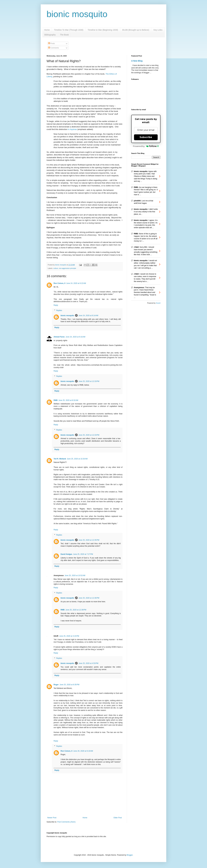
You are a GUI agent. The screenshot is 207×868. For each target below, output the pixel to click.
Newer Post (52, 818)
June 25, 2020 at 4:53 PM (88, 663)
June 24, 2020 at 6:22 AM (76, 283)
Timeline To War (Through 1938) (69, 30)
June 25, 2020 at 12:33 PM (89, 381)
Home (47, 30)
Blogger (130, 855)
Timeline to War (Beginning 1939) (103, 30)
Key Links (158, 30)
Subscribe (146, 137)
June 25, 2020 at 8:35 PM (69, 685)
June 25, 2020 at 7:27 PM (83, 554)
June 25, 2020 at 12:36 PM (89, 598)
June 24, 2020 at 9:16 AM (75, 337)
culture (56, 268)
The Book (64, 35)
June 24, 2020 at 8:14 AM (88, 316)
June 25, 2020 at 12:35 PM (89, 540)
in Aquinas (72, 129)
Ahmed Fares (59, 337)
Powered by (146, 146)
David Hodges (66, 554)
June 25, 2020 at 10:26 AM (77, 459)
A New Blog (137, 61)
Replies (59, 310)
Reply (56, 305)
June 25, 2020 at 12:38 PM (76, 610)
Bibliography (50, 35)
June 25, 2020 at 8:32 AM (68, 400)
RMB (56, 400)
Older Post (118, 818)
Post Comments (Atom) (66, 822)
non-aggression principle (67, 268)
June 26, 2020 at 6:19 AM (83, 751)
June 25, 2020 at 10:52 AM (75, 576)
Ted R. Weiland (60, 459)
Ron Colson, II (59, 283)
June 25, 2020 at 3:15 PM (69, 636)
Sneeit (158, 303)
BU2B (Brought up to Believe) (136, 30)
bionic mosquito (77, 14)
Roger (56, 685)
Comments (54, 48)
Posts (51, 43)
